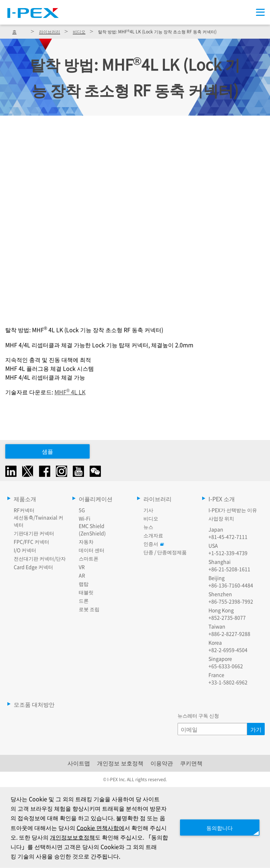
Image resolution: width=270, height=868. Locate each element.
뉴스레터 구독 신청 (198, 715)
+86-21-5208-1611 (229, 569)
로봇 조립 (89, 609)
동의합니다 (217, 827)
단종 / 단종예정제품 (165, 552)
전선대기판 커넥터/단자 (40, 558)
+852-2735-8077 (227, 617)
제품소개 (25, 499)
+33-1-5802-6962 (228, 682)
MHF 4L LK (70, 392)
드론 (84, 601)
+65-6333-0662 (226, 666)
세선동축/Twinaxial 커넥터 (38, 521)
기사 (148, 510)
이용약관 (162, 763)
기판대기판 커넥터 (34, 533)
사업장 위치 (221, 518)
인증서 (153, 544)
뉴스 (148, 527)
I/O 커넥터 (25, 550)
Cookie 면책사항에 (113, 827)
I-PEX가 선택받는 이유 (233, 510)
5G (82, 510)
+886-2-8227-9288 (229, 634)
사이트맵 (79, 763)
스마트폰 (89, 558)
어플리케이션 (96, 499)
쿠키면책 (191, 763)
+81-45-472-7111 (228, 537)
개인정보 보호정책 (120, 763)
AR (82, 575)
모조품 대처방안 (34, 704)
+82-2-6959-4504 (228, 650)
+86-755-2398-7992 (231, 601)
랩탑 (84, 584)
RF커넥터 (24, 510)
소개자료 (153, 535)
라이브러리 (50, 31)
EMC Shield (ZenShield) (92, 529)
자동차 (86, 542)
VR (82, 567)
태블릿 (86, 592)
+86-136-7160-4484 (231, 585)
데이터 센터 (92, 550)
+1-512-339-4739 (228, 553)
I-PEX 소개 (222, 499)
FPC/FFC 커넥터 (31, 542)
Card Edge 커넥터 (33, 567)
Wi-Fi (85, 518)
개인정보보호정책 (96, 837)
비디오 (79, 31)
